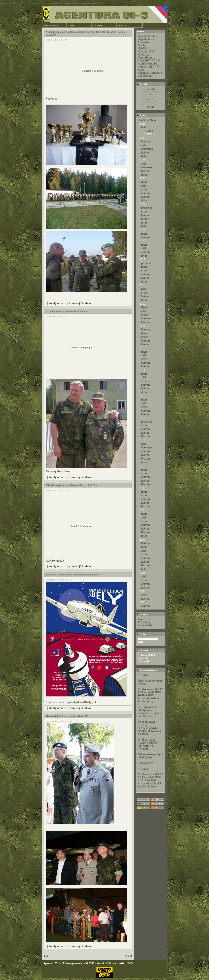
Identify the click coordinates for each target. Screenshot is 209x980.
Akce (141, 619)
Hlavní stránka (147, 36)
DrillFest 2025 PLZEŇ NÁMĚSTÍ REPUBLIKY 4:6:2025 (149, 744)
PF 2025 (143, 769)
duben (145, 175)
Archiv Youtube (148, 64)
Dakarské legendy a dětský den (150, 756)
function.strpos (22, 3)
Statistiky (144, 42)
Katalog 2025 (146, 52)
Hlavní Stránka (50, 25)
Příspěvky (144, 622)
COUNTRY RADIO (149, 61)
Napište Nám (146, 39)
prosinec (147, 208)
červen (146, 193)
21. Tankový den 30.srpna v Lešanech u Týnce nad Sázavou (149, 712)
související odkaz (80, 303)
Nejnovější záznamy (147, 670)
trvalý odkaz (57, 303)
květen (145, 153)
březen (146, 436)
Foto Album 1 (146, 58)
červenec (147, 149)
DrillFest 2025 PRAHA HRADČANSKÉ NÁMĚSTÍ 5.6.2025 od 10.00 (149, 728)
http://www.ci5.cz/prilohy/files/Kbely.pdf (71, 702)
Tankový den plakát (58, 471)
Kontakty (98, 25)
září (144, 145)
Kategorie (143, 615)
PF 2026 (148, 131)
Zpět (47, 956)
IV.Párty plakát (55, 561)
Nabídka (143, 49)
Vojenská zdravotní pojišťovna (150, 74)
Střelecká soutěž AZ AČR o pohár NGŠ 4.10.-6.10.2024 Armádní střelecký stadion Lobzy (150, 780)
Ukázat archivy (147, 120)
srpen (145, 189)
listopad (146, 142)
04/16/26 (151, 107)
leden (145, 127)
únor (144, 223)
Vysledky (52, 99)
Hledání (142, 634)
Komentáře (145, 625)
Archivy (142, 115)
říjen (144, 182)
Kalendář (142, 84)
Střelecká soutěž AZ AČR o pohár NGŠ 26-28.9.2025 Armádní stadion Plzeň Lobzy (150, 695)
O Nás (71, 25)
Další (128, 956)
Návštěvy (143, 651)
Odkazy (122, 25)
